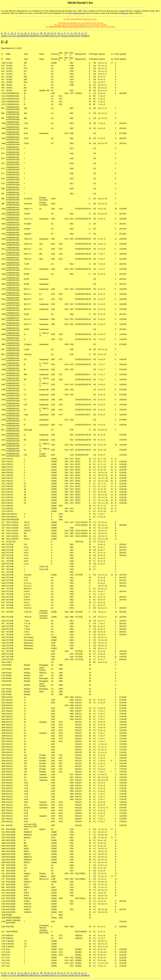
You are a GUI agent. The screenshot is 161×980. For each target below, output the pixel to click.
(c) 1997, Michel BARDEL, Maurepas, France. (80, 19)
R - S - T (62, 33)
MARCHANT (75, 36)
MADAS (65, 36)
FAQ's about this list (77, 13)
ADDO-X (5, 36)
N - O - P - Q (50, 33)
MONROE (85, 36)
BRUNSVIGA (36, 36)
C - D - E (12, 33)
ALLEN (13, 36)
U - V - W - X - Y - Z (77, 33)
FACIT (58, 36)
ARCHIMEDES (23, 36)
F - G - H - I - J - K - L (28, 33)
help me (125, 13)
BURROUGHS (48, 36)
